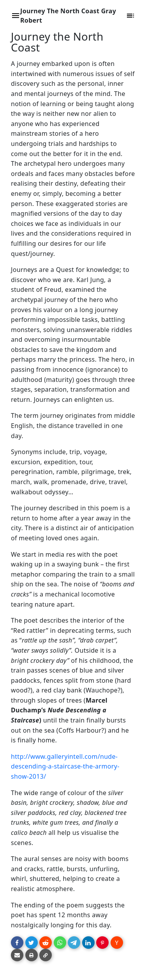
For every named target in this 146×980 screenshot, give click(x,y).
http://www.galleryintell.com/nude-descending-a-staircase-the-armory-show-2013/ (65, 766)
